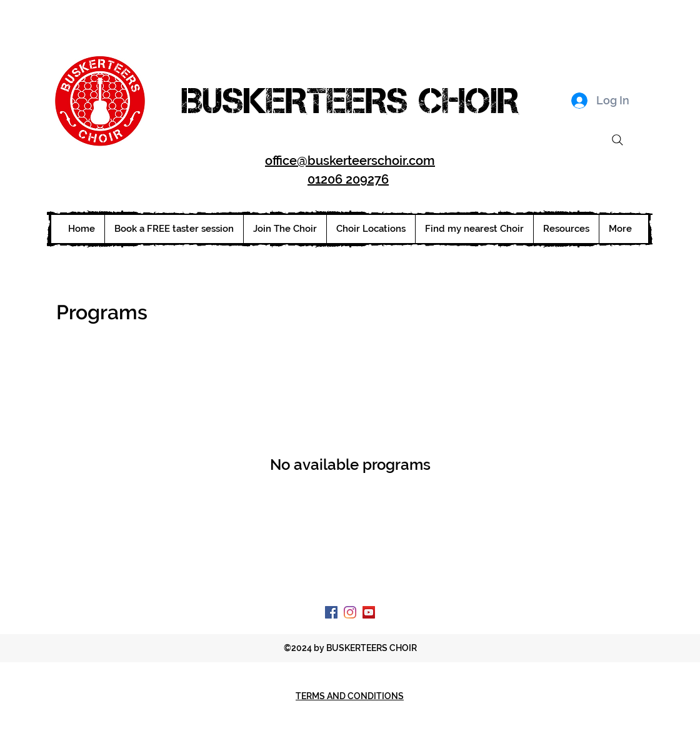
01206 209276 (348, 179)
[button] (371, 229)
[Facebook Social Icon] (331, 612)
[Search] (617, 140)
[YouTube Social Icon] (369, 612)
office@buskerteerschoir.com (350, 161)
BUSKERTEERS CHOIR (350, 101)
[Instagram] (350, 612)
